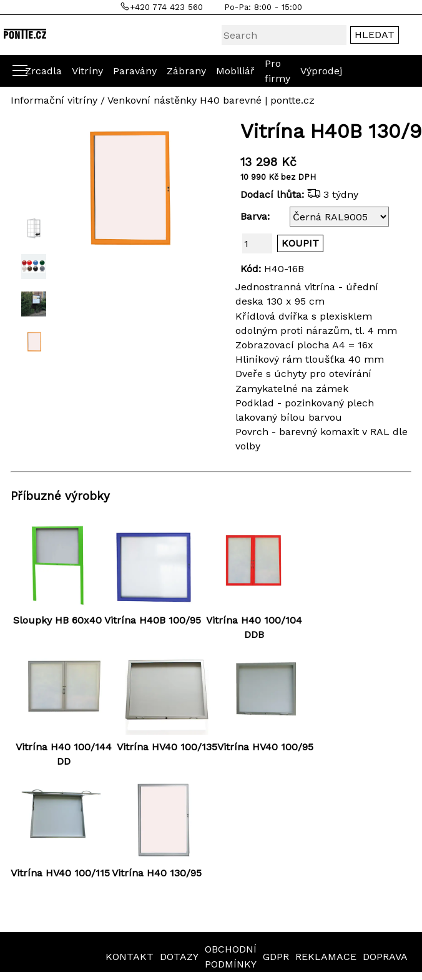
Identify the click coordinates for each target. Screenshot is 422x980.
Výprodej (321, 71)
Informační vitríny (54, 100)
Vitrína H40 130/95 (157, 873)
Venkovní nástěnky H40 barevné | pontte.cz (211, 100)
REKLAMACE (326, 957)
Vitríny (87, 71)
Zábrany (186, 71)
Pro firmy (277, 71)
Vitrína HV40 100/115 (60, 873)
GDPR (276, 957)
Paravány (135, 71)
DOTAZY (179, 957)
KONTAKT (130, 957)
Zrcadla (43, 71)
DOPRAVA (385, 957)
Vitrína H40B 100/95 (153, 620)
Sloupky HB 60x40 (57, 620)
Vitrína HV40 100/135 (167, 747)
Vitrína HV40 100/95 (265, 747)
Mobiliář (235, 71)
